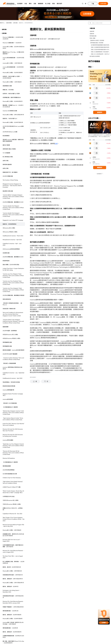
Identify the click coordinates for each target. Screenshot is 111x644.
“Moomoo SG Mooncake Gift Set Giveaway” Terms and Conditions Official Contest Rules (13, 270)
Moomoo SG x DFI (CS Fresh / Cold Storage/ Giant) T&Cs (12, 600)
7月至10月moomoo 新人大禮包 (11, 318)
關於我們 (59, 4)
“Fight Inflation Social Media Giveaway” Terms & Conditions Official (13, 300)
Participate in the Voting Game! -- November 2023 (11, 408)
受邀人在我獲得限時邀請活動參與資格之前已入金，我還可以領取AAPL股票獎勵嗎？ (101, 47)
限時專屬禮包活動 (7, 160)
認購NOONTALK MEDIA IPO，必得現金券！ (13, 326)
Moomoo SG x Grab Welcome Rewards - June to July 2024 (13, 465)
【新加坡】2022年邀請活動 (10, 220)
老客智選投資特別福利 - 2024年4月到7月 (13, 608)
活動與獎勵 (8, 23)
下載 (93, 4)
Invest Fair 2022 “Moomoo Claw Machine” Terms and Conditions (13, 242)
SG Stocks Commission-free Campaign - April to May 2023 (13, 553)
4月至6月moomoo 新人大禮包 (10, 152)
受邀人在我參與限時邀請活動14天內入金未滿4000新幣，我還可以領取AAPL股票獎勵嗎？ (101, 50)
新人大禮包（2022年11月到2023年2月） (13, 498)
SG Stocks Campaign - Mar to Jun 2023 (13, 522)
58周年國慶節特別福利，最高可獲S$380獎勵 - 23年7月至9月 (13, 363)
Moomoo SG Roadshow (9, 275)
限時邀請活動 (93, 36)
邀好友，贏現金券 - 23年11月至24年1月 (13, 396)
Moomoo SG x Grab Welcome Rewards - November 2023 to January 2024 (13, 419)
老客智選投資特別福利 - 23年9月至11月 (13, 392)
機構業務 (41, 4)
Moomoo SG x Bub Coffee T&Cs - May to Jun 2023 (13, 582)
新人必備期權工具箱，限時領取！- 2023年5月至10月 (14, 380)
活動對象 (92, 34)
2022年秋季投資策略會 (9, 287)
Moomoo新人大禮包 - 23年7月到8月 (12, 347)
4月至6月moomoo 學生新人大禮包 (11, 156)
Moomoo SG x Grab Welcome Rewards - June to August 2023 (13, 369)
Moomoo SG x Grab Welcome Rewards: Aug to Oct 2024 (13, 474)
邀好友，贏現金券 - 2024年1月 (11, 404)
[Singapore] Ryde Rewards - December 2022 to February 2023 (13, 513)
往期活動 (15, 23)
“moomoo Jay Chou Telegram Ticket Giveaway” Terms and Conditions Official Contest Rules (13, 93)
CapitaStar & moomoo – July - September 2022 (14, 191)
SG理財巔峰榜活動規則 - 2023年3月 (12, 534)
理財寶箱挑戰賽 (7, 283)
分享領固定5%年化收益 (9, 314)
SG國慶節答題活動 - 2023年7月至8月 (12, 627)
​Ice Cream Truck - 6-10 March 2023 (12, 518)
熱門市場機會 (94, 61)
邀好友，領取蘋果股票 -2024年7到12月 (13, 469)
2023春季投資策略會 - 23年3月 (11, 530)
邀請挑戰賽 (6, 144)
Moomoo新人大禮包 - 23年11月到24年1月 (13, 400)
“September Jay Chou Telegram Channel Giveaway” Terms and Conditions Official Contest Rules (13, 263)
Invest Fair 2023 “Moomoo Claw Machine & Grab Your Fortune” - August (13, 637)
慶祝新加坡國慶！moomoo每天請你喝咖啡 (13, 167)
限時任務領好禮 (7, 116)
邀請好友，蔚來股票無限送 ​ (10, 41)
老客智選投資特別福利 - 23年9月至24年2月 (13, 414)
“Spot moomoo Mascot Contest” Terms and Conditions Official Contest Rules (13, 236)
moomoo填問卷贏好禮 (8, 207)
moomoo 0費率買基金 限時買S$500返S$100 (12, 185)
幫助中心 (2, 23)
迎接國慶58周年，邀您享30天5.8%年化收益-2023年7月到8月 (13, 352)
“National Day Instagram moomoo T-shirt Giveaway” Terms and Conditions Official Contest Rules (13, 230)
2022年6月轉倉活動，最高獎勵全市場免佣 (13, 113)
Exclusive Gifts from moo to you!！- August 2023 (12, 358)
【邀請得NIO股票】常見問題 (97, 40)
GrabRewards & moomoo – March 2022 (13, 53)
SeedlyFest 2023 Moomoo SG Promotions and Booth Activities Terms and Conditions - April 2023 (14, 567)
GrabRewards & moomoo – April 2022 (12, 195)
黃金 (90, 67)
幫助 (54, 4)
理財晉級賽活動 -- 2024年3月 (10, 445)
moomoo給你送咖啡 (8, 217)
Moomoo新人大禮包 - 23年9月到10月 (12, 388)
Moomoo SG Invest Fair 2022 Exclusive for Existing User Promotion (13, 253)
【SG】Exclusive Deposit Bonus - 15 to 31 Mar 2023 (13, 538)
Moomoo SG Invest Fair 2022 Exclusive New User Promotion (13, 247)
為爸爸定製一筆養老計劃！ (9, 126)
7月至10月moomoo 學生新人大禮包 (12, 321)
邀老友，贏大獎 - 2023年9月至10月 (12, 384)
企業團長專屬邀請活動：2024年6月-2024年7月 (13, 454)
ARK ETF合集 (93, 118)
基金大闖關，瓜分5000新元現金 (11, 82)
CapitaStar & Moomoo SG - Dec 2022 (12, 331)
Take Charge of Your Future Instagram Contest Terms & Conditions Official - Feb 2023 (14, 336)
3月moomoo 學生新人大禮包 (10, 49)
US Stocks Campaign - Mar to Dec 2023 (13, 502)
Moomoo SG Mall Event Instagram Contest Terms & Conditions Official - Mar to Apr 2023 (12, 507)
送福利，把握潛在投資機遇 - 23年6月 (12, 488)
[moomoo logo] (9, 3)
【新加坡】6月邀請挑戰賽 (9, 181)
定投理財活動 (6, 70)
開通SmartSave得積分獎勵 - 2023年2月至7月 (13, 484)
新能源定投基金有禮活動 (9, 203)
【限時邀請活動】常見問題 (96, 43)
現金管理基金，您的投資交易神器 (11, 199)
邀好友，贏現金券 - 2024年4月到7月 (12, 449)
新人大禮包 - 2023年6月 (9, 612)
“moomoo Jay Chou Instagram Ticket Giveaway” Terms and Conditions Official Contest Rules (13, 107)
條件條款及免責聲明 (95, 56)
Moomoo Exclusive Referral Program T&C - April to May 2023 (13, 343)
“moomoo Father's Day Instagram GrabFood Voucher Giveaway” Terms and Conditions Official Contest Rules (13, 138)
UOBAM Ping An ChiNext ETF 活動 (12, 304)
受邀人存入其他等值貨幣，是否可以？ (101, 54)
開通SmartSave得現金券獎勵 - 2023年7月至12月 (13, 632)
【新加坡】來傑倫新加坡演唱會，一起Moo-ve (12, 121)
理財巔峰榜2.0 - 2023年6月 (10, 595)
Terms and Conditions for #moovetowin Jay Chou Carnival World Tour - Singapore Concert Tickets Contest (13, 131)
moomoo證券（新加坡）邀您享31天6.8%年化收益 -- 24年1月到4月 (13, 440)
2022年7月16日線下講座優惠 (10, 171)
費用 (30, 4)
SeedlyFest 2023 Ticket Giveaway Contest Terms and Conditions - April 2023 (12, 560)
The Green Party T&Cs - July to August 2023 (13, 374)
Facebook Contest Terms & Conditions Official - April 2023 (13, 573)
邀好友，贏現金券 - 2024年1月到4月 (12, 432)
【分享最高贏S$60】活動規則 (10, 224)
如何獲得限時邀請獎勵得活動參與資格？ (101, 45)
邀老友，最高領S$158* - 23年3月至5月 (13, 591)
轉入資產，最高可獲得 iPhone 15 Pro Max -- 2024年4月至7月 (13, 459)
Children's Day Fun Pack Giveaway (12, 295)
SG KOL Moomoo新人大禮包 (10, 479)
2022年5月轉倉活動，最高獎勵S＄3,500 (13, 74)
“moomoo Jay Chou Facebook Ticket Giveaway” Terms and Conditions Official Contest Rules (13, 100)
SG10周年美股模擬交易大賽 (10, 291)
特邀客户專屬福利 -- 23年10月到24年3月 (13, 424)
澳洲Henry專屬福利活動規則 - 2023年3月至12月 (13, 544)
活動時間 (92, 31)
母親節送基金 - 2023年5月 (9, 578)
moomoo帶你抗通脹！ (8, 257)
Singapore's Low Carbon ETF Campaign (13, 37)
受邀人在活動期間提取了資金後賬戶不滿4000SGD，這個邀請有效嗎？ (101, 52)
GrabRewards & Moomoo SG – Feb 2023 (13, 526)
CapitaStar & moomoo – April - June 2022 (12, 62)
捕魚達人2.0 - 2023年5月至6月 (11, 587)
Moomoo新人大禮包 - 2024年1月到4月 (13, 436)
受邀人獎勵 (92, 38)
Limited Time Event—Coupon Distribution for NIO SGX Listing (13, 87)
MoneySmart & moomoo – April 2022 (12, 57)
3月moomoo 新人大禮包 (9, 45)
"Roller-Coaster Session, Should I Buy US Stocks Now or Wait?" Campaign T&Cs (13, 309)
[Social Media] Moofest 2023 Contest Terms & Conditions (12, 617)
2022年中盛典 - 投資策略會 (10, 148)
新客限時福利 (6, 78)
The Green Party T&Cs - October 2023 (13, 549)
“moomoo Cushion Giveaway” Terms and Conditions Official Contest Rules (13, 176)
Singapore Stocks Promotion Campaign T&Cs (13, 212)
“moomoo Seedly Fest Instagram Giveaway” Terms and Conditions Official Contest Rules (13, 32)
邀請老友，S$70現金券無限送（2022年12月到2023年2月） (13, 493)
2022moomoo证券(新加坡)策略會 (11, 66)
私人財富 (48, 4)
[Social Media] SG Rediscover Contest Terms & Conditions (12, 622)
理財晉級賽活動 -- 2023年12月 (11, 428)
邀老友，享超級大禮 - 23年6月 (10, 604)
